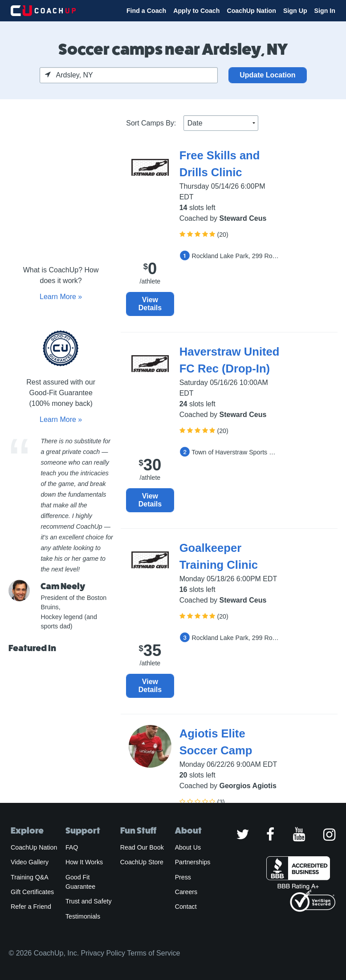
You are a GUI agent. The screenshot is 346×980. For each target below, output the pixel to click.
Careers (186, 892)
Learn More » (61, 297)
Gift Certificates (32, 892)
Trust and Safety (89, 901)
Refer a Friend (31, 907)
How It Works (84, 862)
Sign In (325, 11)
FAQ (72, 847)
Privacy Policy (103, 953)
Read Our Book (142, 847)
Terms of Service (153, 953)
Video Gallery (30, 862)
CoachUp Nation (251, 11)
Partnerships (193, 862)
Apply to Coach (196, 11)
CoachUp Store (142, 862)
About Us (188, 847)
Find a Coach (146, 11)
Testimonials (83, 916)
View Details (150, 304)
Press (183, 877)
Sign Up (295, 11)
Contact (186, 907)
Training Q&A (30, 877)
